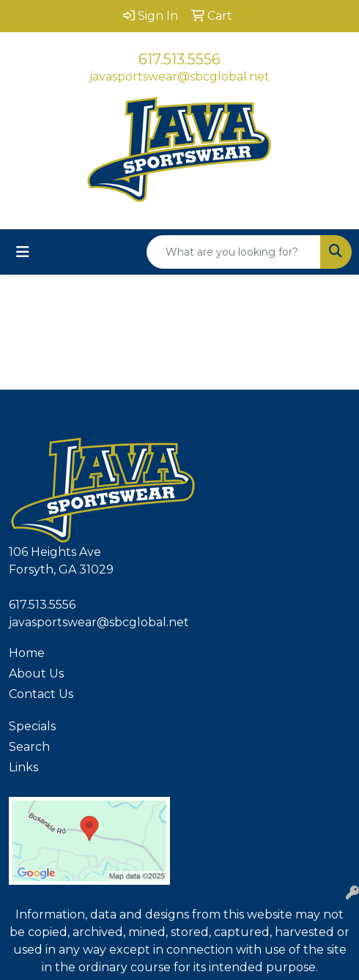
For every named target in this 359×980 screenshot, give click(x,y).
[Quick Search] (234, 252)
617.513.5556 (179, 59)
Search (29, 747)
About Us (36, 673)
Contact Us (41, 694)
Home (27, 653)
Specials (32, 726)
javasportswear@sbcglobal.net (179, 77)
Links (23, 767)
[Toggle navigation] (23, 252)
